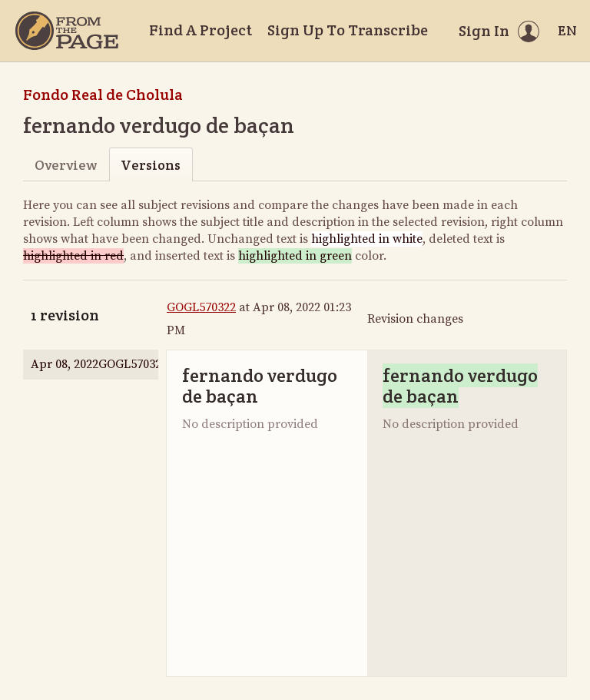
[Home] (67, 31)
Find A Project (201, 30)
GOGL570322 (201, 307)
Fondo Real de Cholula (103, 95)
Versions (151, 165)
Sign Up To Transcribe (348, 30)
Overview (66, 165)
